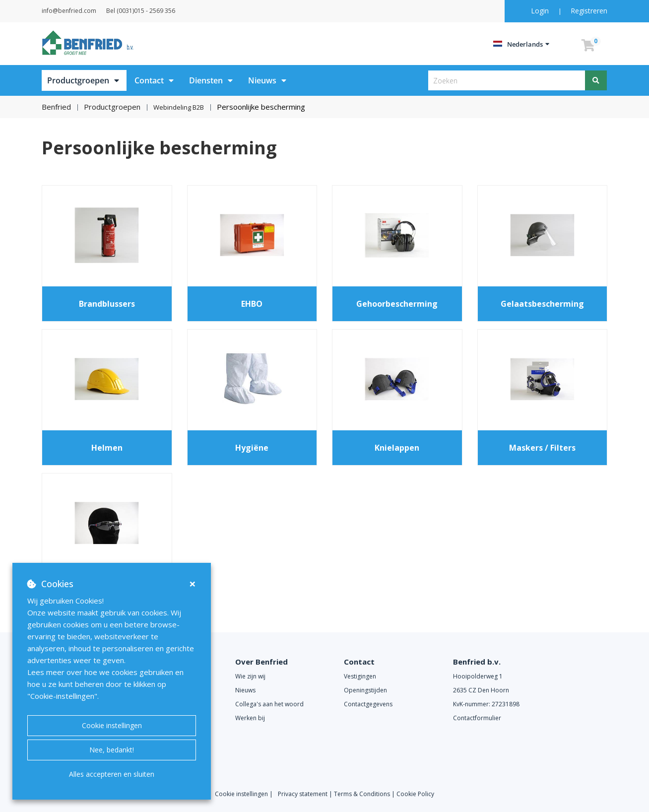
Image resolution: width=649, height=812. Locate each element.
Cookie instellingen (112, 725)
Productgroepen (78, 80)
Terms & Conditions (362, 793)
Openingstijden (365, 690)
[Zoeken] (596, 80)
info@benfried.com (81, 11)
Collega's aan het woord (269, 704)
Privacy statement (303, 793)
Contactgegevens (368, 704)
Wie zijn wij (250, 676)
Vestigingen (360, 676)
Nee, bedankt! (112, 750)
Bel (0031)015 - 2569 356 (165, 11)
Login (541, 11)
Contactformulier (477, 717)
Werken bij (250, 717)
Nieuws (262, 80)
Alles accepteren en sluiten (112, 774)
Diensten (206, 80)
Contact (149, 80)
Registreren (589, 11)
